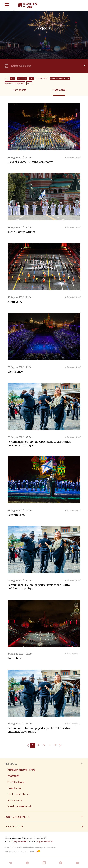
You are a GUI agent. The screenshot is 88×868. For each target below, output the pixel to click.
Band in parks (42, 78)
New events (20, 90)
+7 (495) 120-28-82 (19, 841)
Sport (29, 83)
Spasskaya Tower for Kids (15, 83)
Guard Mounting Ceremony (60, 78)
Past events (59, 90)
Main (13, 78)
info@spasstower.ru (44, 841)
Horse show (22, 78)
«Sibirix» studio (27, 852)
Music (32, 78)
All (6, 78)
